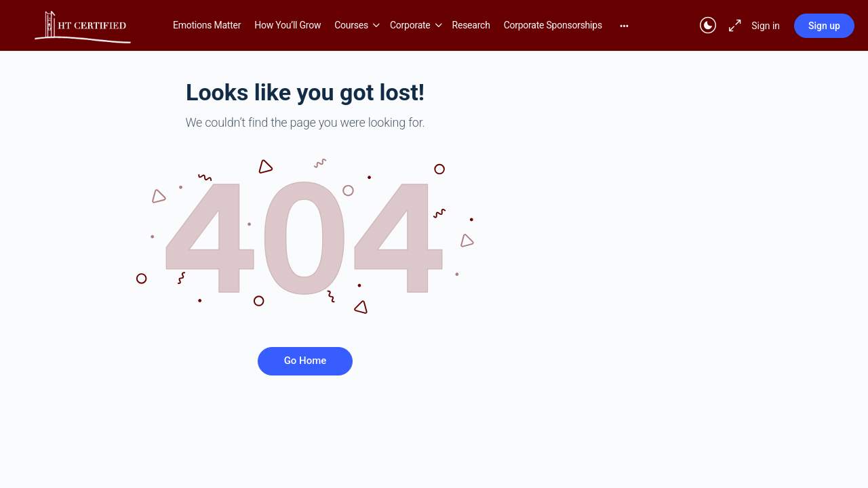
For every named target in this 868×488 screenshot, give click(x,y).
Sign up (824, 26)
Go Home (305, 361)
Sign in (766, 26)
